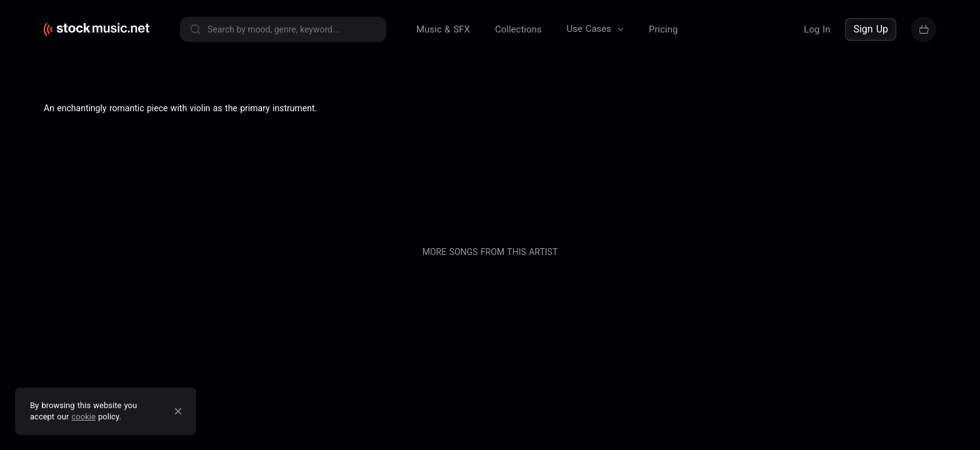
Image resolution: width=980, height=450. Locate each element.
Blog (570, 158)
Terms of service (168, 158)
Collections (518, 29)
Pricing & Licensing (635, 158)
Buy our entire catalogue (789, 158)
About (533, 158)
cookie (84, 417)
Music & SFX (443, 29)
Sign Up (871, 29)
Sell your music (896, 158)
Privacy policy (247, 158)
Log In (817, 29)
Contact (706, 158)
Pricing (663, 29)
